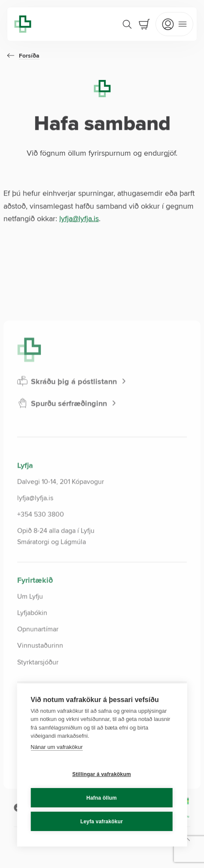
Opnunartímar (38, 650)
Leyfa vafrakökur (102, 822)
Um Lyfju (30, 617)
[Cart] (144, 24)
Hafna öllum (102, 798)
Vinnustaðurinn (40, 667)
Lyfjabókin (32, 634)
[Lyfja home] (23, 24)
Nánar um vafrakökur (56, 747)
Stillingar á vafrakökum (102, 774)
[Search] (127, 24)
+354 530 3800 (41, 535)
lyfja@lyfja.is (79, 218)
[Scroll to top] (160, 860)
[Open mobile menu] (174, 24)
